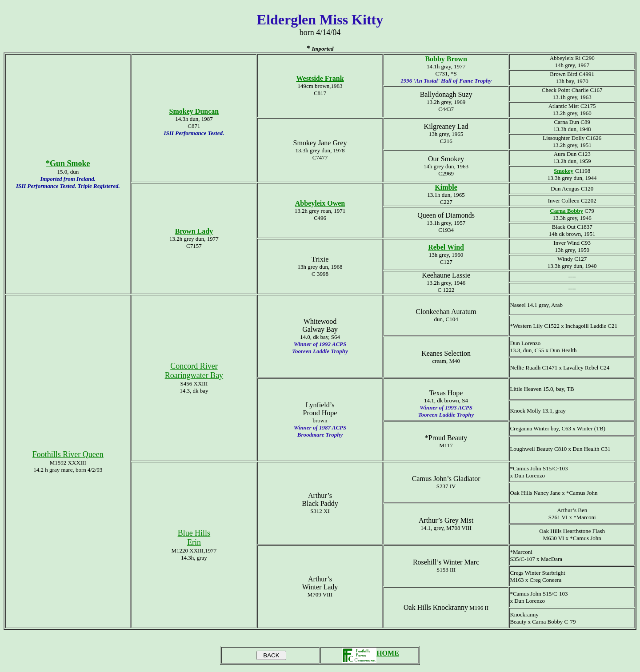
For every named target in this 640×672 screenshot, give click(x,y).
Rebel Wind (446, 247)
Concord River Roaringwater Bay (194, 371)
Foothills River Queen (68, 454)
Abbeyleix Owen (320, 203)
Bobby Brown (446, 59)
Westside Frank (320, 78)
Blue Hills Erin (194, 538)
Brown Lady (194, 231)
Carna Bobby (566, 211)
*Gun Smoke (68, 163)
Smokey (564, 171)
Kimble (446, 187)
